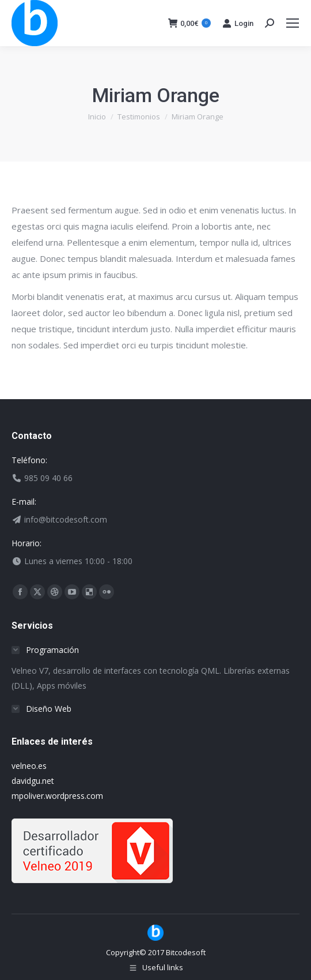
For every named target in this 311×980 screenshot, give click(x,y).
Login (238, 23)
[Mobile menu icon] (293, 23)
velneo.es (29, 766)
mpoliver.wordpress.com (57, 796)
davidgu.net (33, 781)
